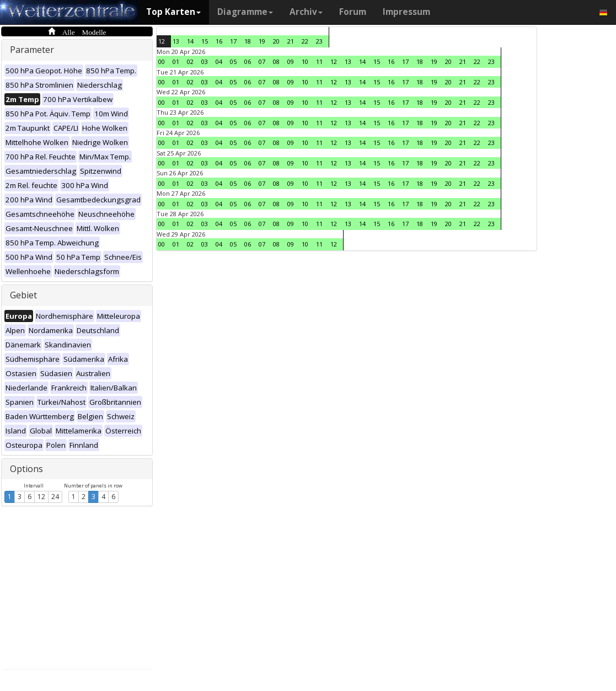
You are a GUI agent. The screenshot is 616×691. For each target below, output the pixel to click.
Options (26, 469)
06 (248, 61)
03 (205, 61)
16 (219, 41)
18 (248, 41)
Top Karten (173, 12)
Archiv (306, 12)
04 (219, 61)
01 (176, 61)
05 (233, 61)
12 (41, 497)
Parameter (32, 50)
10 (305, 61)
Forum (353, 12)
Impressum (406, 12)
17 (233, 41)
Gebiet (23, 295)
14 (190, 41)
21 (291, 41)
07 (262, 61)
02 (190, 61)
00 (162, 61)
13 (176, 41)
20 (276, 41)
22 (305, 41)
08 (276, 61)
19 (262, 41)
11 (319, 61)
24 (55, 497)
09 (291, 61)
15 (205, 41)
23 (319, 41)
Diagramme (245, 12)
